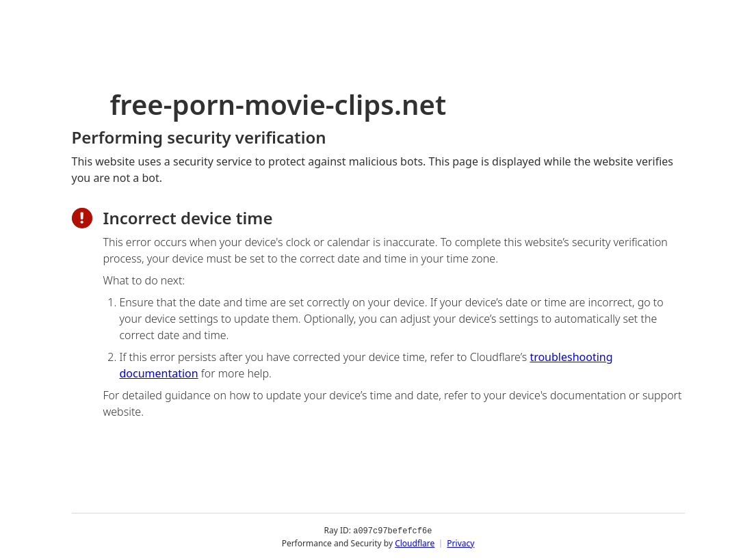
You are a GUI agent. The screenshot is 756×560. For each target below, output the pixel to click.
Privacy (460, 543)
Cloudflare (415, 543)
